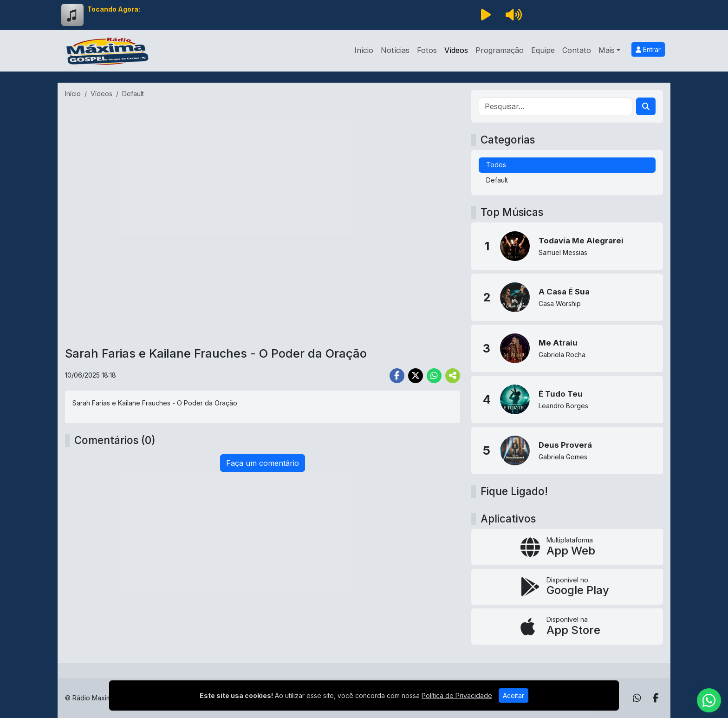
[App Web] (567, 547)
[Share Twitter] (416, 376)
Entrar (648, 49)
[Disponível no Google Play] (567, 587)
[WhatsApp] (637, 698)
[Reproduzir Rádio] (486, 15)
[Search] (646, 106)
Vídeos (456, 50)
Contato (577, 50)
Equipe (543, 50)
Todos (496, 165)
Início (364, 50)
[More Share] (453, 376)
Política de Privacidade (457, 695)
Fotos (427, 50)
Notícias (395, 50)
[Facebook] (656, 698)
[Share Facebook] (397, 376)
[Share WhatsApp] (434, 376)
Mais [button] (607, 50)
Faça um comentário (263, 463)
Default (497, 180)
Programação (500, 50)
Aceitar (513, 695)
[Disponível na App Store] (567, 627)
